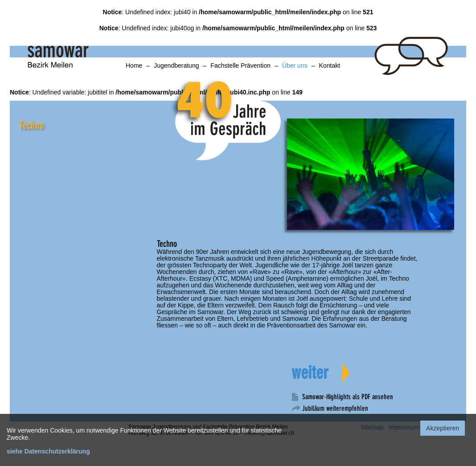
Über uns (295, 65)
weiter (310, 373)
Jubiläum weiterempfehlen (335, 408)
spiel (239, 83)
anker (12, 116)
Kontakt (330, 65)
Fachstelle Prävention (240, 65)
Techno (31, 125)
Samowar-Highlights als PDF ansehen (348, 397)
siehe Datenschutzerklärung (48, 451)
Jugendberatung (176, 65)
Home (134, 65)
